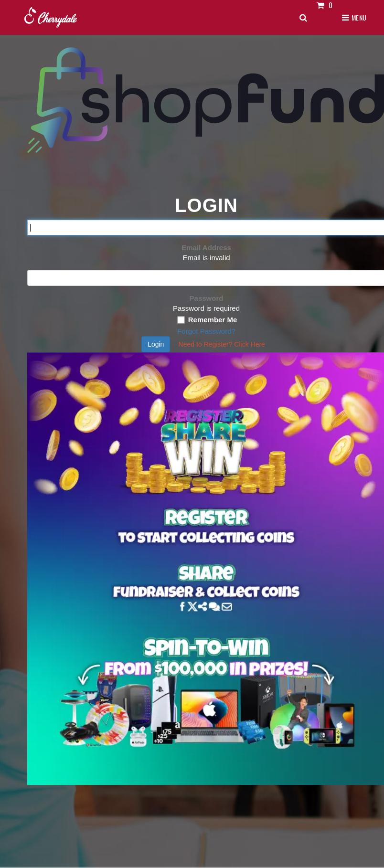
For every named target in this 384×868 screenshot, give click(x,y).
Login (156, 344)
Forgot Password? (206, 331)
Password (207, 298)
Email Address (206, 248)
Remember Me (213, 320)
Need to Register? (222, 344)
